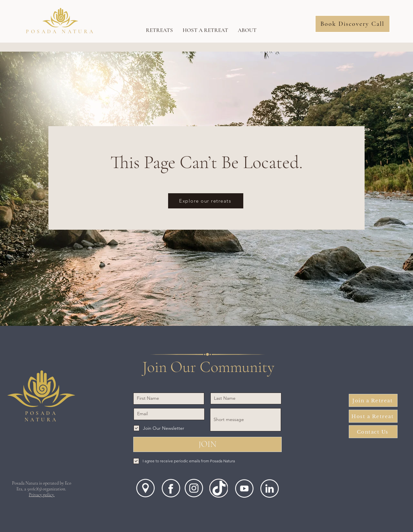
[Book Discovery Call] (353, 24)
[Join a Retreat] (373, 400)
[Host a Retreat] (373, 416)
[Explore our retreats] (206, 201)
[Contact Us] (373, 432)
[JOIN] (207, 444)
